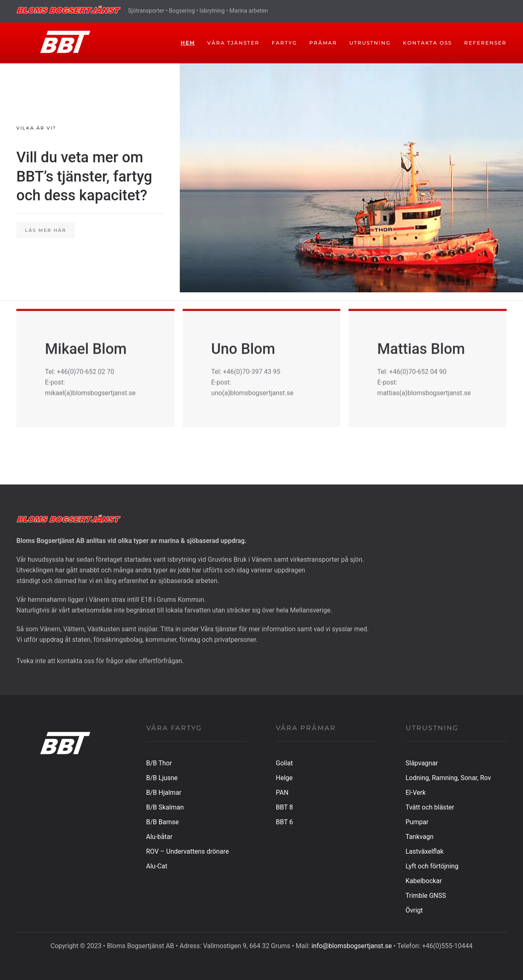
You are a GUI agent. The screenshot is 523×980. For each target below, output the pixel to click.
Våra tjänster (233, 43)
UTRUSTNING (370, 43)
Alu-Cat (157, 866)
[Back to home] (58, 43)
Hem (188, 43)
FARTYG (284, 43)
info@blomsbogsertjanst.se (352, 946)
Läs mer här (46, 230)
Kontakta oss (427, 43)
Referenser (485, 43)
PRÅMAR (323, 43)
